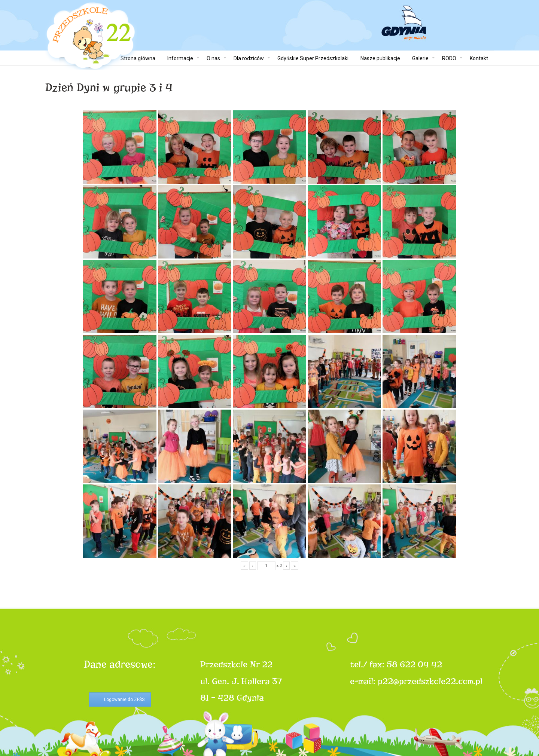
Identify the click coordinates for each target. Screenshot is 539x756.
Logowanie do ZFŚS (124, 700)
